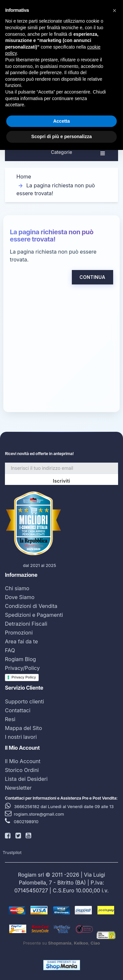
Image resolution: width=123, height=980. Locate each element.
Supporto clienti (24, 701)
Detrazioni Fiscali (26, 624)
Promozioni (19, 633)
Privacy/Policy (22, 668)
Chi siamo (17, 588)
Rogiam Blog (20, 659)
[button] (114, 10)
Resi (10, 719)
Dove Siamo (20, 597)
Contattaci (18, 710)
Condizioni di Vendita (31, 606)
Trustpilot (12, 852)
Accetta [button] (61, 121)
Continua (92, 277)
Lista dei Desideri (26, 779)
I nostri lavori (21, 737)
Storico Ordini (22, 770)
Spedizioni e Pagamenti (34, 615)
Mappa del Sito (23, 728)
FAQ (10, 650)
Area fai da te (21, 641)
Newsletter (18, 788)
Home (24, 177)
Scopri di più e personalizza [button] (61, 136)
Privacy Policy (24, 677)
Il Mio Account (23, 761)
